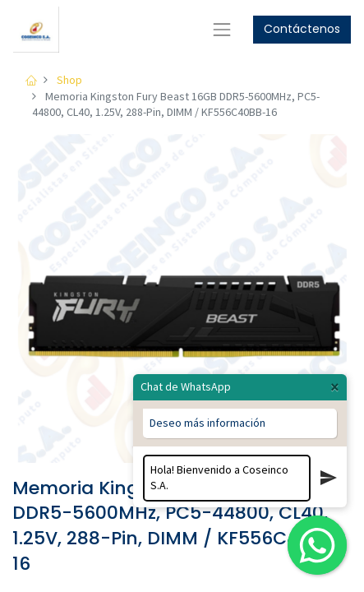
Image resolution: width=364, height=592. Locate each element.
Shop (69, 80)
